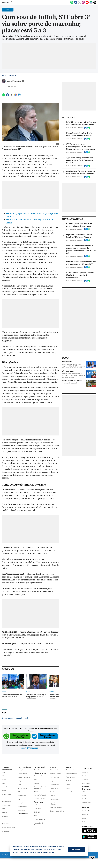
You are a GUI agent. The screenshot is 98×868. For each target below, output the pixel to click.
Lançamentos (54, 781)
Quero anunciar (38, 776)
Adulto (36, 791)
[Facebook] (76, 3)
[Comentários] (20, 96)
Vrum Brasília (86, 783)
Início (4, 76)
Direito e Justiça (6, 802)
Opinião (4, 809)
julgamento (8, 718)
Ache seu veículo (71, 770)
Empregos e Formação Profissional (40, 788)
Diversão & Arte (6, 794)
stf (28, 718)
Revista (84, 795)
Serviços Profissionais (40, 795)
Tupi (83, 822)
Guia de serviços (55, 788)
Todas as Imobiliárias (56, 807)
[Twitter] (79, 3)
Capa (3, 772)
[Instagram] (83, 3)
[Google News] (91, 3)
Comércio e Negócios (40, 799)
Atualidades (86, 799)
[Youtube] (87, 3)
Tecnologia (5, 816)
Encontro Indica (87, 803)
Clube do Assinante (39, 819)
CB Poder (85, 780)
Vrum (69, 767)
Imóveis (36, 780)
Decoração (53, 796)
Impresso (38, 802)
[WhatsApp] (72, 3)
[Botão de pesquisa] (11, 3)
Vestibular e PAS (22, 796)
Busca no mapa (54, 777)
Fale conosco (21, 810)
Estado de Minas (87, 811)
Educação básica (22, 770)
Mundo (4, 791)
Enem (19, 785)
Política (13, 76)
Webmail (36, 770)
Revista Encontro (87, 788)
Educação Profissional (24, 803)
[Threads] (95, 3)
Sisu (19, 799)
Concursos (23, 814)
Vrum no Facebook (71, 792)
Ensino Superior (22, 774)
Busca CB (37, 816)
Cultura (20, 792)
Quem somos (5, 824)
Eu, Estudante (24, 767)
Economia (4, 787)
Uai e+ (84, 818)
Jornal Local (86, 776)
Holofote (4, 813)
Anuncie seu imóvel (56, 774)
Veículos (36, 783)
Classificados (40, 773)
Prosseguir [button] (76, 849)
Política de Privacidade (8, 827)
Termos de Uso (6, 831)
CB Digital (37, 812)
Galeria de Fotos (55, 799)
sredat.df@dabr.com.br (31, 748)
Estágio (20, 781)
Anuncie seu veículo (72, 774)
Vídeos (68, 785)
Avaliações (69, 781)
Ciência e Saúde (6, 805)
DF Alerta (85, 772)
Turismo (4, 820)
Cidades (4, 776)
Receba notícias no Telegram (48, 736)
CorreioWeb (40, 767)
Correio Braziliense (7, 769)
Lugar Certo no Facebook (54, 804)
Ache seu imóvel (55, 770)
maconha (20, 718)
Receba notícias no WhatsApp (20, 736)
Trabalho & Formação (24, 777)
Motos (68, 788)
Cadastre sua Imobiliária (57, 811)
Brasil (3, 783)
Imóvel (53, 767)
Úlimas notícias (54, 785)
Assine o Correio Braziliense (39, 824)
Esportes (4, 798)
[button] (55, 853)
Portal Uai (85, 814)
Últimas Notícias (22, 788)
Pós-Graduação (22, 807)
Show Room (53, 792)
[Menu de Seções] (5, 3)
